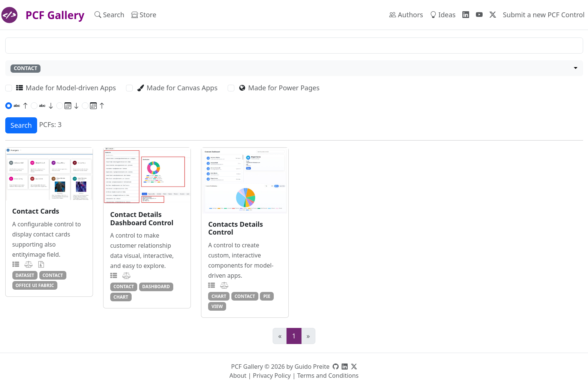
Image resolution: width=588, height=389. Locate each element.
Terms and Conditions (328, 376)
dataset (25, 275)
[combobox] (294, 68)
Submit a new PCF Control (544, 15)
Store (144, 15)
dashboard (156, 286)
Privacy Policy (272, 376)
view (217, 306)
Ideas (443, 15)
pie (267, 296)
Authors (406, 15)
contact (53, 275)
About (238, 376)
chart (121, 297)
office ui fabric (35, 285)
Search (109, 15)
